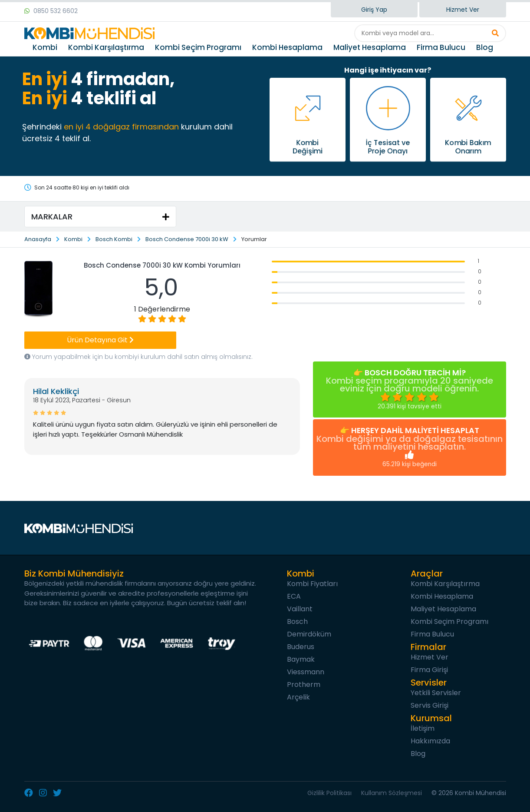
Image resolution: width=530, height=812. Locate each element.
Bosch (297, 621)
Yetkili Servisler (436, 693)
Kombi (45, 47)
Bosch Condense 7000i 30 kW (187, 239)
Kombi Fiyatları (312, 584)
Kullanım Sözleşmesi (392, 793)
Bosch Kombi (114, 239)
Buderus (301, 647)
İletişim (423, 728)
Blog (485, 47)
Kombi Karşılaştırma (106, 47)
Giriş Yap (374, 10)
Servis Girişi (430, 705)
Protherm (304, 684)
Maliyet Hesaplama (370, 47)
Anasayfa (38, 239)
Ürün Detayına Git (100, 340)
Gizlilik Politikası (329, 793)
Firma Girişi (429, 670)
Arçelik (298, 697)
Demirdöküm (309, 634)
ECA (294, 596)
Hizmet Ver (463, 10)
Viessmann (306, 672)
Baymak (301, 659)
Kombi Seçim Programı (198, 47)
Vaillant (300, 609)
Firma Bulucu (441, 47)
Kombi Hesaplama (287, 47)
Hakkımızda (430, 741)
